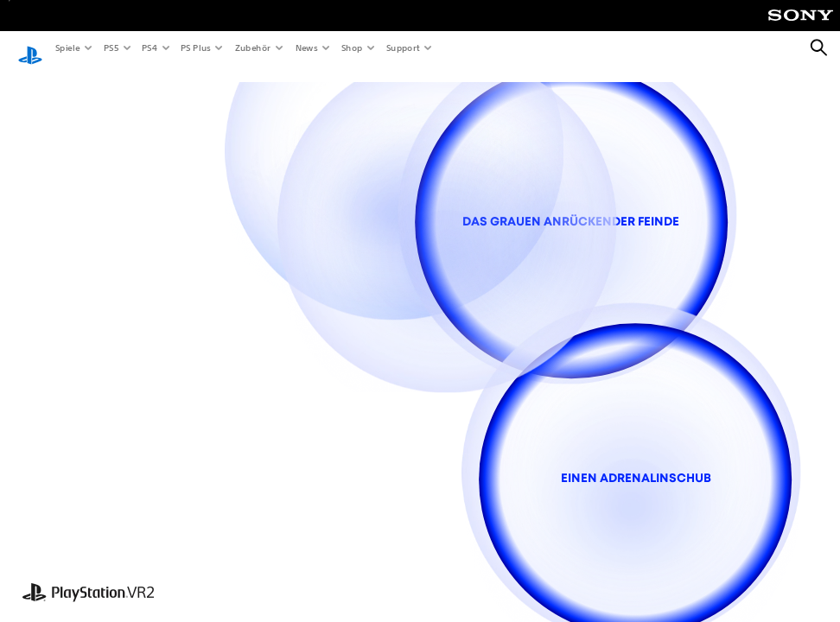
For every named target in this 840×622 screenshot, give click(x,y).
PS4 (149, 48)
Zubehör (252, 48)
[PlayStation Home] (30, 48)
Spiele (67, 48)
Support (402, 48)
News (306, 48)
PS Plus (195, 48)
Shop (351, 48)
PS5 (110, 48)
